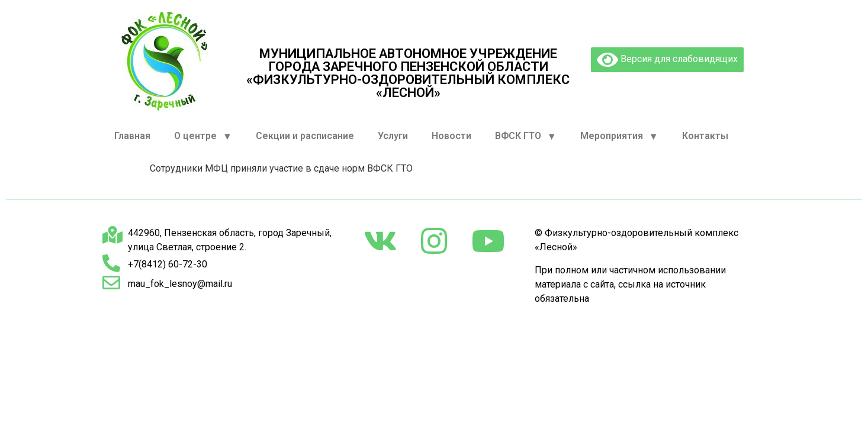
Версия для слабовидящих (667, 60)
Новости (451, 136)
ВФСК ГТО (526, 136)
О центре (203, 136)
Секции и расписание (305, 136)
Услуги (393, 136)
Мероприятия (619, 136)
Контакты (705, 136)
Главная (132, 136)
